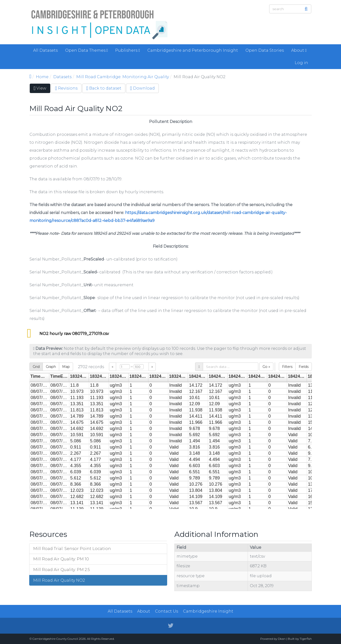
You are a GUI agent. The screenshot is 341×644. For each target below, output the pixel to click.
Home (42, 77)
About (299, 50)
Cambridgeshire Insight (208, 611)
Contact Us (167, 611)
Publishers (128, 50)
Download (142, 88)
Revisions (66, 88)
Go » (266, 367)
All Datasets (45, 50)
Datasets (62, 77)
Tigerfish (306, 639)
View (42, 89)
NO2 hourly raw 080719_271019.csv (74, 334)
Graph (51, 367)
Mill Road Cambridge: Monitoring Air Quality (123, 77)
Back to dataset (104, 88)
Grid (36, 367)
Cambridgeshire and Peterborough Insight (193, 50)
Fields (304, 367)
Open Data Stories (265, 50)
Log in (301, 63)
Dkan (282, 639)
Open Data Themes (87, 50)
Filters (287, 367)
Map (66, 367)
